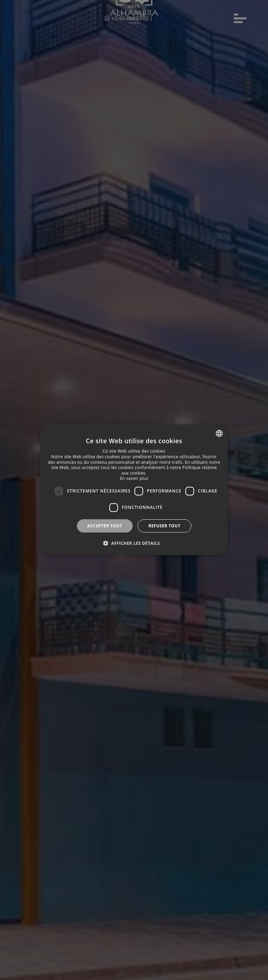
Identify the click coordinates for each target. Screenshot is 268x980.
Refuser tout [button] (164, 526)
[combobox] (219, 433)
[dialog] (134, 490)
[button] (134, 543)
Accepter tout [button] (105, 526)
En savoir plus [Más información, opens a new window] (134, 478)
